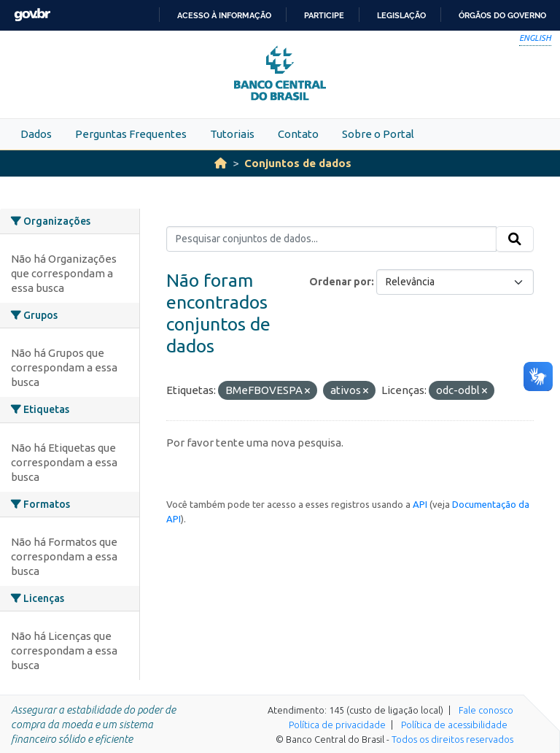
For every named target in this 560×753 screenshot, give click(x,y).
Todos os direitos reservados (452, 739)
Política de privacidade (337, 725)
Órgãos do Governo (502, 15)
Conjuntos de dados (298, 163)
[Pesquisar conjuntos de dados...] (331, 239)
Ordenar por (340, 282)
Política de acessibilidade (454, 725)
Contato (298, 134)
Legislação (401, 15)
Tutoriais (232, 134)
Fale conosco (486, 710)
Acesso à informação (224, 15)
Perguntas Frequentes (131, 134)
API (420, 504)
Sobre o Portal (378, 134)
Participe (324, 15)
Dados (36, 134)
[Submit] (515, 239)
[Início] (221, 163)
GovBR (32, 15)
